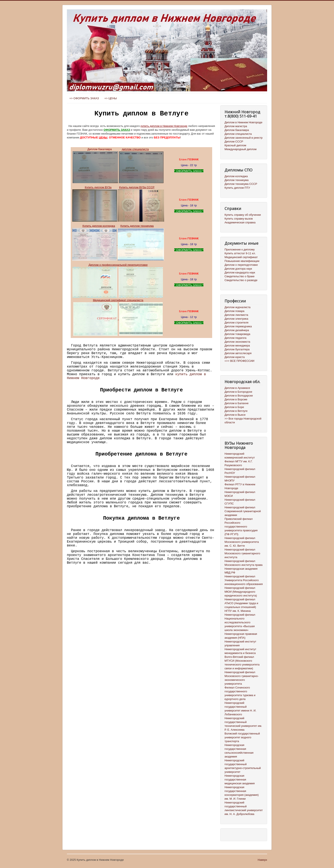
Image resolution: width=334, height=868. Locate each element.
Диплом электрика (236, 319)
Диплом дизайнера (237, 330)
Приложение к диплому (240, 249)
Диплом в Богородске (238, 392)
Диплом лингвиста (236, 315)
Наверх (262, 860)
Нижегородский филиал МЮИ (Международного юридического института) (241, 592)
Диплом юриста (235, 357)
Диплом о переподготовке (241, 265)
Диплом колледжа (236, 176)
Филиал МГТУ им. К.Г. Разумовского (239, 463)
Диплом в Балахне (237, 403)
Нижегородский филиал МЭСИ (240, 494)
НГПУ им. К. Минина (238, 611)
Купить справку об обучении (243, 215)
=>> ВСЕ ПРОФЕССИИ (239, 361)
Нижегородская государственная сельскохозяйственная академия (239, 751)
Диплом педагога (235, 338)
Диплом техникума (237, 180)
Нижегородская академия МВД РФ (241, 571)
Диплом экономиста (237, 342)
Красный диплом (235, 145)
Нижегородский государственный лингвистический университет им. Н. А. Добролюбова (244, 808)
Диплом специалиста (238, 134)
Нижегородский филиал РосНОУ (240, 471)
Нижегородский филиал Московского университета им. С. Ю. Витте (242, 542)
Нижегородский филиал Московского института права (243, 563)
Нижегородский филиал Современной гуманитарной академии (243, 511)
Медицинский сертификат (241, 257)
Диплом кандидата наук (240, 272)
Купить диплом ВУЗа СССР (137, 187)
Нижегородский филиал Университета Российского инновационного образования (244, 580)
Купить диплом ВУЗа (98, 187)
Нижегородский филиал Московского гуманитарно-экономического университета (242, 678)
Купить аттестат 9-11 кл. (240, 253)
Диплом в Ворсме (236, 399)
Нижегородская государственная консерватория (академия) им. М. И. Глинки (242, 793)
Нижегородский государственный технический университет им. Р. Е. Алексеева (243, 724)
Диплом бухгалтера (237, 349)
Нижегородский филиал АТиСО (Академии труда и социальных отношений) (241, 603)
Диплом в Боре (234, 407)
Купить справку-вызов (239, 219)
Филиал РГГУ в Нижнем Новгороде (240, 486)
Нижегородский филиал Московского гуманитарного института (242, 553)
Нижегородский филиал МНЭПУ (240, 479)
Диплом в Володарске (239, 396)
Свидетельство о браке (240, 276)
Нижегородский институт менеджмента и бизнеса (240, 651)
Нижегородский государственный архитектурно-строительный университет (243, 766)
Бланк (189, 159)
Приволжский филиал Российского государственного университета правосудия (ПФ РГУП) (241, 527)
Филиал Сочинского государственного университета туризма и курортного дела (240, 693)
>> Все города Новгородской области (243, 420)
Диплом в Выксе (235, 415)
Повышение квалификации (242, 261)
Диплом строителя (236, 323)
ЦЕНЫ (103, 137)
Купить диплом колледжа (99, 226)
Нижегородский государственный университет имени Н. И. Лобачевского (240, 709)
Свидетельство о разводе (241, 280)
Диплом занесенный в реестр (243, 138)
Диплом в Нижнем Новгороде (243, 122)
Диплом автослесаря (238, 353)
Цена (184, 165)
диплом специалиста (135, 149)
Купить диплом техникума (137, 226)
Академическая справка (240, 222)
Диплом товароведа (237, 334)
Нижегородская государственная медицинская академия (240, 780)
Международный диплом (240, 149)
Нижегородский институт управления (240, 643)
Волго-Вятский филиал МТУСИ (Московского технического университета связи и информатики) (242, 663)
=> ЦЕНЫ (111, 98)
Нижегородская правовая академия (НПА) (241, 636)
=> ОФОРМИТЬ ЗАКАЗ (84, 98)
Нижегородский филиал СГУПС (240, 502)
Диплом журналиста (238, 307)
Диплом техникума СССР (241, 184)
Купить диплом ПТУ (237, 188)
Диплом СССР (234, 142)
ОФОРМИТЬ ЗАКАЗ (117, 130)
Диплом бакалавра (99, 149)
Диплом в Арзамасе (237, 388)
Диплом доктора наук (238, 269)
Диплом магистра (236, 126)
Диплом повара (234, 311)
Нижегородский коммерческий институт (240, 456)
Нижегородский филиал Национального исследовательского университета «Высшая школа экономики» (240, 622)
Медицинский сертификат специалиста (118, 300)
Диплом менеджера (237, 346)
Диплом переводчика (238, 326)
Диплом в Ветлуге (236, 411)
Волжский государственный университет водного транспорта (242, 737)
